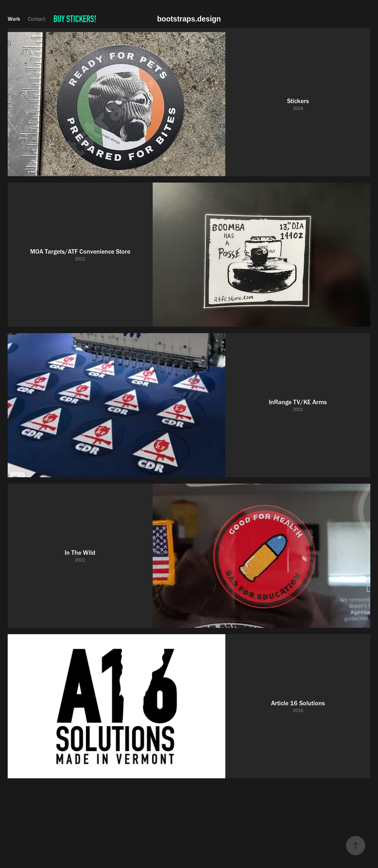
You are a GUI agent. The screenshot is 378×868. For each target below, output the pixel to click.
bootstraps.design (189, 19)
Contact (37, 19)
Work (14, 19)
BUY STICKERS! (75, 19)
